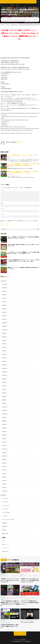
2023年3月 (4, 396)
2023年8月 (4, 379)
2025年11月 (5, 284)
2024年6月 (4, 344)
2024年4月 (4, 351)
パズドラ (7, 5)
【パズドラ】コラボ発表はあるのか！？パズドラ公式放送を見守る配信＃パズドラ (30, 603)
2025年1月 (4, 319)
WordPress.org (5, 551)
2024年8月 (4, 337)
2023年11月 (5, 368)
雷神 (3, 530)
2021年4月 (4, 477)
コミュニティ (7, 599)
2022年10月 (5, 414)
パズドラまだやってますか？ (27, 622)
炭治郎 (18, 5)
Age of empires (10, 20)
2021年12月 (5, 449)
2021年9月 (4, 460)
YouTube (7, 598)
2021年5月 (4, 474)
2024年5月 (4, 347)
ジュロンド (4, 505)
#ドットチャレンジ (25, 598)
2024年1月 (4, 361)
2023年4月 (4, 393)
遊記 (21, 21)
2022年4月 (4, 435)
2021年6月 (4, 470)
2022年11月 (5, 410)
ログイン (4, 541)
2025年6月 (4, 302)
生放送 (10, 18)
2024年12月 (5, 323)
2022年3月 (4, 439)
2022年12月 (5, 407)
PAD (20, 20)
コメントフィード (6, 548)
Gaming (3, 576)
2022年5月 (4, 432)
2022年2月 (4, 442)
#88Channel (5, 20)
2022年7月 (4, 424)
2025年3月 (4, 312)
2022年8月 (4, 421)
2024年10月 (5, 330)
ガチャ (3, 502)
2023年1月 (4, 403)
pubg (22, 20)
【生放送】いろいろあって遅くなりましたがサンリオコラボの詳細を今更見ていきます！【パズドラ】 (30, 580)
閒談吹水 (24, 21)
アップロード (11, 598)
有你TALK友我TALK (13, 21)
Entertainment (16, 20)
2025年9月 (4, 291)
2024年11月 (5, 326)
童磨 (28, 599)
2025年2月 (4, 316)
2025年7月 (4, 298)
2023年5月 (4, 389)
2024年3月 (4, 354)
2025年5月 (4, 305)
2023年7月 (4, 382)
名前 (2, 203)
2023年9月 (4, 375)
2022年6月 (4, 428)
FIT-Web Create (17, 641)
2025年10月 (5, 288)
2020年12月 (5, 491)
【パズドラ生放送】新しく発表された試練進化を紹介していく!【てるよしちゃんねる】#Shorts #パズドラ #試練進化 (10, 603)
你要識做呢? (6, 21)
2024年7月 (4, 340)
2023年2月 (4, 400)
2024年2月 (4, 358)
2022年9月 (4, 417)
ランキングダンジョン (7, 519)
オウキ (3, 498)
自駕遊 (19, 21)
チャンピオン (33, 20)
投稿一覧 (19, 142)
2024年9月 (4, 333)
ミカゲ (3, 516)
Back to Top (20, 634)
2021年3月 (4, 481)
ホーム (2, 5)
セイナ (3, 509)
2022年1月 (4, 446)
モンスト (15, 622)
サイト (2, 214)
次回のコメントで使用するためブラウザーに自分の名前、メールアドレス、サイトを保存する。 (19, 221)
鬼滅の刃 (13, 5)
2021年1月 (4, 488)
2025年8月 (4, 295)
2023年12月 (5, 365)
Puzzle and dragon (27, 20)
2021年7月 (4, 467)
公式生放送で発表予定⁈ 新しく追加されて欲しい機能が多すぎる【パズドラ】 (10, 626)
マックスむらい (36, 620)
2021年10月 (5, 456)
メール (2, 209)
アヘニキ (7, 622)
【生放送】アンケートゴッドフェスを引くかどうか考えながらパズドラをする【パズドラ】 (10, 580)
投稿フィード (5, 544)
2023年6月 (4, 386)
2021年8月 (4, 463)
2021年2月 (4, 484)
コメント (3, 190)
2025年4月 (4, 309)
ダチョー (7, 576)
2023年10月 (5, 372)
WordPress (28, 641)
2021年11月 (5, 453)
